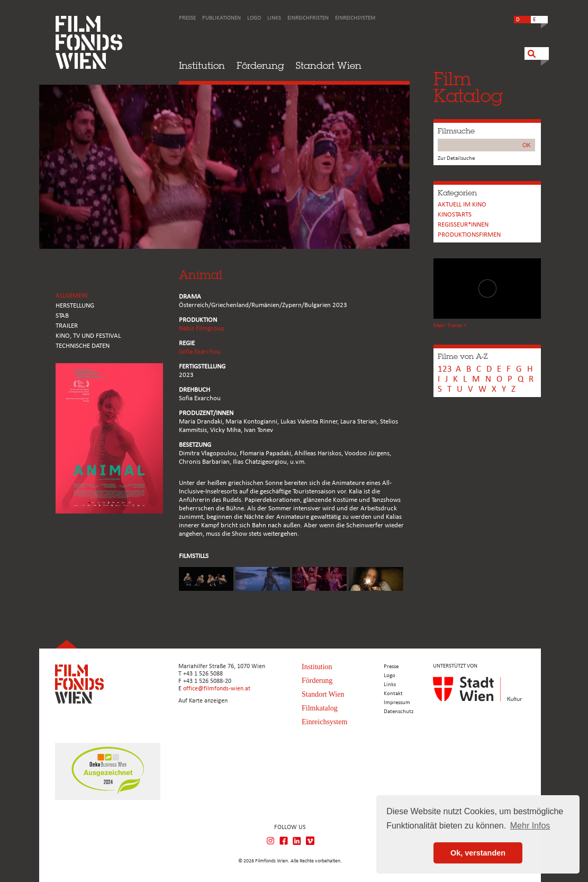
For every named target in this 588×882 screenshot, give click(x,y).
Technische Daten (83, 346)
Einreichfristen (308, 18)
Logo (254, 18)
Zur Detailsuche (456, 159)
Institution (202, 65)
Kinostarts (455, 215)
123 (445, 369)
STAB (62, 316)
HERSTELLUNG (75, 306)
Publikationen (221, 18)
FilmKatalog (468, 87)
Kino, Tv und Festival (88, 336)
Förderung (260, 65)
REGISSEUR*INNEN (463, 225)
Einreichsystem (355, 18)
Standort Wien (329, 65)
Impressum (397, 703)
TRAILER (67, 326)
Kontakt (393, 694)
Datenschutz (399, 712)
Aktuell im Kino (462, 205)
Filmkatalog (320, 708)
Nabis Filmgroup (202, 328)
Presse (187, 18)
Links (274, 18)
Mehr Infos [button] (530, 826)
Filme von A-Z (463, 356)
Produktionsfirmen (469, 235)
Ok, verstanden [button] (478, 853)
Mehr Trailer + (450, 326)
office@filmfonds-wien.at (217, 689)
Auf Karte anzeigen (203, 701)
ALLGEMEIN (71, 296)
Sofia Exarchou (200, 352)
